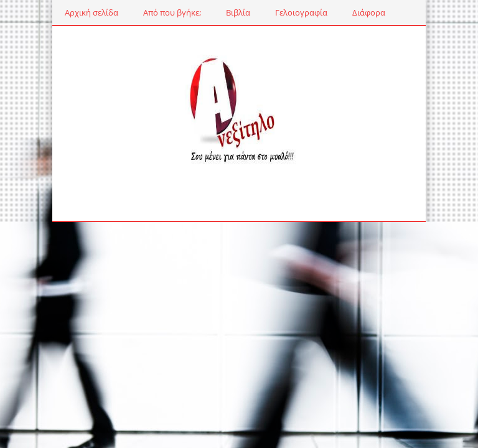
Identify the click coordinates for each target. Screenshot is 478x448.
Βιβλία (238, 12)
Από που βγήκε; (172, 12)
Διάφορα (369, 12)
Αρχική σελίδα (91, 12)
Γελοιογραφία (301, 12)
